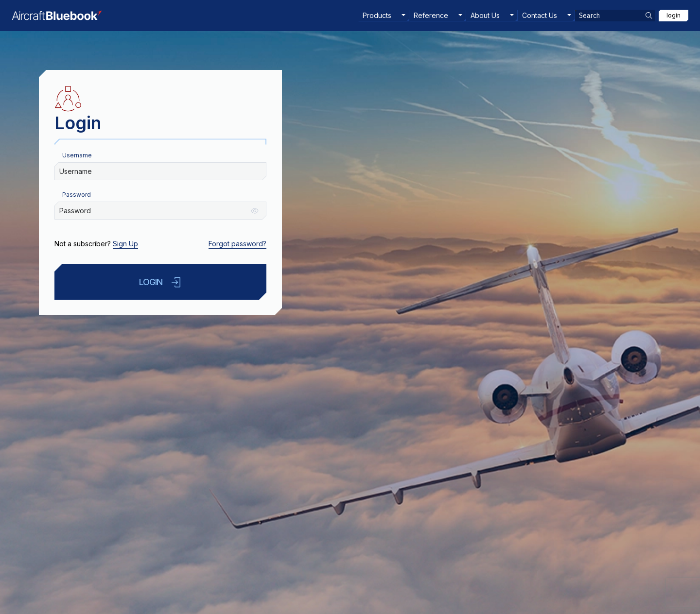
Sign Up (125, 244)
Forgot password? (237, 244)
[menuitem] (384, 16)
